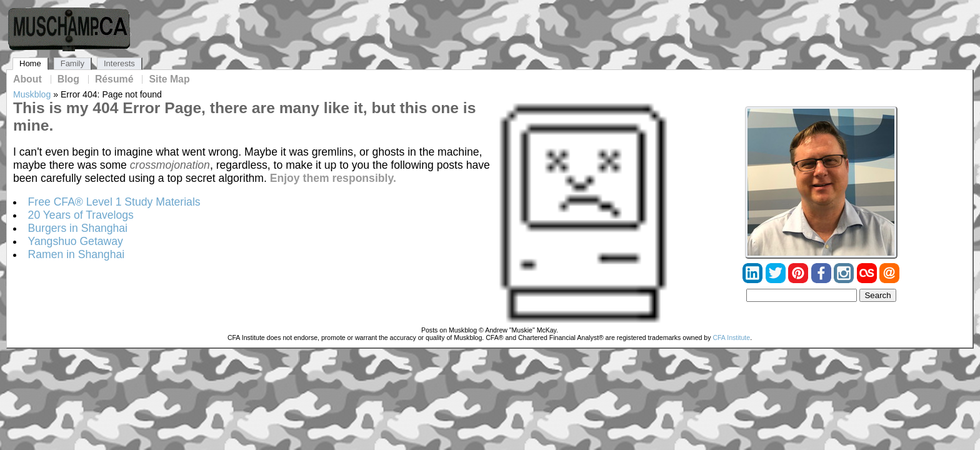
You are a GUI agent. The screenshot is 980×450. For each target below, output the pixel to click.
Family (72, 63)
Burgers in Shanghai (78, 228)
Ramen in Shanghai (77, 254)
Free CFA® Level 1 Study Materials (114, 202)
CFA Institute (731, 337)
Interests (119, 63)
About (27, 79)
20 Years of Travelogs (81, 215)
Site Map (169, 79)
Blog (68, 79)
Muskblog (32, 94)
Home (30, 63)
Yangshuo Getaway (76, 241)
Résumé (114, 79)
